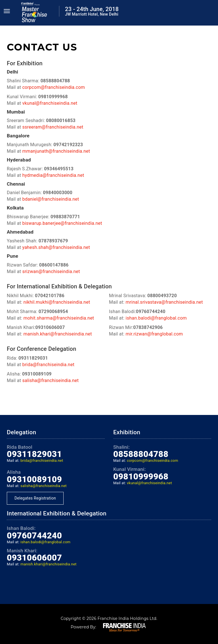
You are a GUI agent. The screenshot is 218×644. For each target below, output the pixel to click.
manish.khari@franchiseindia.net (58, 334)
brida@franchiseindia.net (48, 365)
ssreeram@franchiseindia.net (53, 127)
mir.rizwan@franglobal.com (154, 334)
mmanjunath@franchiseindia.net (56, 151)
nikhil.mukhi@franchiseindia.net (57, 302)
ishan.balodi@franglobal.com (156, 318)
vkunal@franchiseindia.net (50, 103)
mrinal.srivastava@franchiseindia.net (164, 302)
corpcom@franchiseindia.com (54, 87)
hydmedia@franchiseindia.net (53, 175)
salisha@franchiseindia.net (50, 380)
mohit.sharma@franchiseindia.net (59, 318)
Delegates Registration (35, 498)
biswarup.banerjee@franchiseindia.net (62, 223)
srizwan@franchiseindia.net (51, 271)
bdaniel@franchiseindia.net (51, 199)
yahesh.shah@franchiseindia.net (56, 247)
